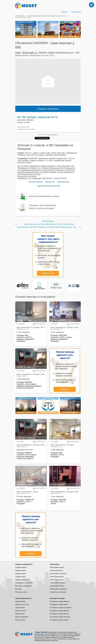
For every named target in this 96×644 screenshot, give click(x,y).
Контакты (18, 589)
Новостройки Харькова (57, 583)
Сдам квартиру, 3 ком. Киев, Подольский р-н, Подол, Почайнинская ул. (50, 224)
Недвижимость (20, 16)
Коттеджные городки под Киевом (61, 608)
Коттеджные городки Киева (59, 604)
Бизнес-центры (20, 620)
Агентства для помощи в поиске (44, 196)
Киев (18, 53)
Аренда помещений (22, 617)
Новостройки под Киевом (58, 574)
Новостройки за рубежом (58, 589)
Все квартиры (48, 221)
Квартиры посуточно (22, 604)
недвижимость (53, 135)
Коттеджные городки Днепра (59, 611)
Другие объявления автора (49, 186)
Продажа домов (20, 574)
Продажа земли (20, 577)
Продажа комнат (21, 570)
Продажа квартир (21, 567)
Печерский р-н (29, 53)
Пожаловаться (63, 182)
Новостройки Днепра (57, 577)
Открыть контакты (48, 109)
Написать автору (36, 182)
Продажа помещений (22, 580)
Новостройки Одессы (57, 580)
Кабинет (65, 12)
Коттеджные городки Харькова (60, 617)
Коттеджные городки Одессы (59, 614)
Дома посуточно (21, 611)
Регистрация (76, 12)
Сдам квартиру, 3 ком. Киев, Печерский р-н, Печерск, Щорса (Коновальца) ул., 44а (46, 227)
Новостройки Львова (57, 586)
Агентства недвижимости (23, 586)
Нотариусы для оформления (43, 205)
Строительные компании (58, 592)
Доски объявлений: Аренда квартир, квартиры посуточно (47, 16)
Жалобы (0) (50, 182)
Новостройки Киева (56, 570)
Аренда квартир (20, 601)
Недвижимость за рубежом (24, 583)
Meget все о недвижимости (24, 634)
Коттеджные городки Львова (59, 620)
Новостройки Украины (57, 567)
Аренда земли (20, 614)
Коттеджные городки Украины (60, 601)
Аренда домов (20, 608)
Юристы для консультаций (42, 208)
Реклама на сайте (21, 592)
